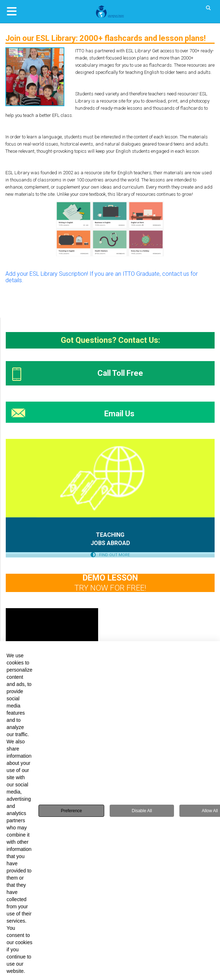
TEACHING (110, 535)
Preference (71, 811)
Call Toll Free (120, 373)
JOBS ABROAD (110, 543)
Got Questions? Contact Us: (110, 340)
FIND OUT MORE (110, 555)
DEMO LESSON (110, 578)
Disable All (142, 811)
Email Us (119, 414)
